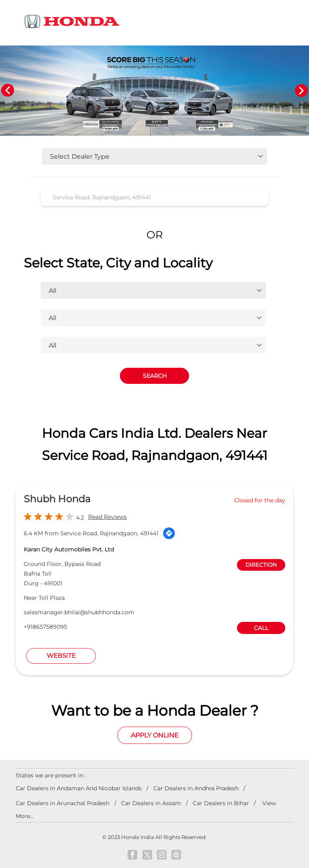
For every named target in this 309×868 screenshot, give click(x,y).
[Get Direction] (169, 534)
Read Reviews (107, 517)
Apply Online (155, 735)
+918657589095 (45, 627)
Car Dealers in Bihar (221, 804)
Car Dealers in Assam (151, 804)
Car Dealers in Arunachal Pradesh (63, 804)
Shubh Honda (57, 499)
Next (301, 91)
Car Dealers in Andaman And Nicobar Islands (79, 789)
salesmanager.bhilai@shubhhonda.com (79, 613)
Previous (8, 91)
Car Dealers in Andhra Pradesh (196, 789)
